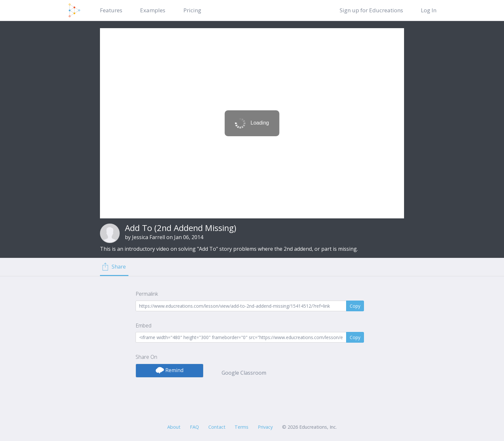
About (174, 427)
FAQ (194, 427)
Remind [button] (170, 370)
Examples (153, 10)
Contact (217, 427)
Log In (429, 10)
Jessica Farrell (148, 237)
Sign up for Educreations (371, 10)
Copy (355, 306)
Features (111, 10)
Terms (241, 427)
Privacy (265, 427)
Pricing (192, 10)
